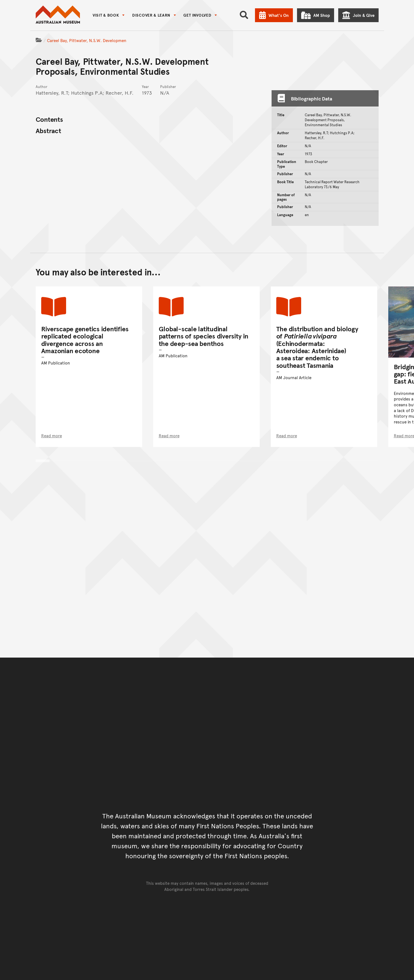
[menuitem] (109, 15)
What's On (279, 15)
